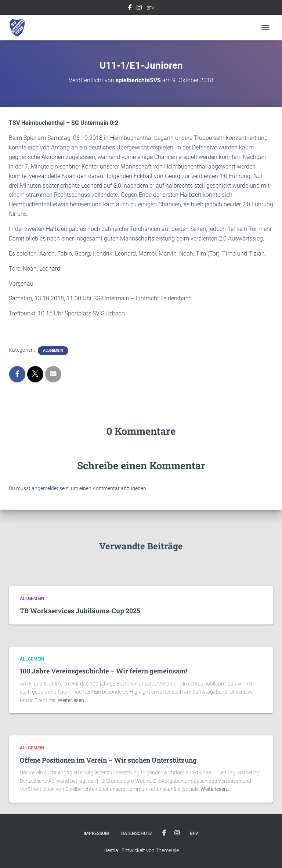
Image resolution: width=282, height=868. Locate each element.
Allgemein (53, 350)
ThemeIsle (167, 850)
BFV (150, 8)
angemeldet (45, 488)
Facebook (130, 8)
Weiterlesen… (73, 700)
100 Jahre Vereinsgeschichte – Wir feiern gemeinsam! (104, 671)
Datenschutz (137, 833)
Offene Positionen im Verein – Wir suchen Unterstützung (108, 760)
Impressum (96, 833)
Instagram (139, 8)
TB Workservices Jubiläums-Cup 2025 (80, 611)
